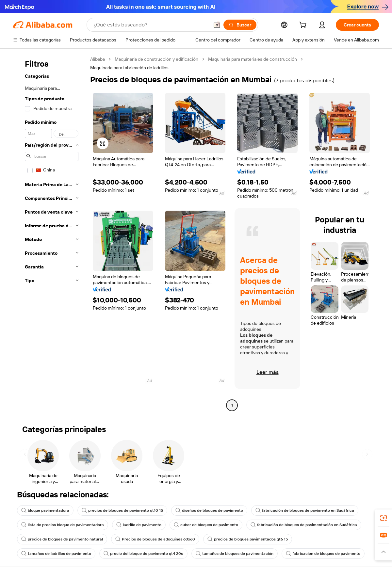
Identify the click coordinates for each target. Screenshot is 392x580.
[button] (103, 143)
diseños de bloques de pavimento (209, 510)
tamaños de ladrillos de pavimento (56, 554)
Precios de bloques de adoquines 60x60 (155, 539)
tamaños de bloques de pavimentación (235, 554)
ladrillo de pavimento (139, 525)
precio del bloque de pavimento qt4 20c (143, 554)
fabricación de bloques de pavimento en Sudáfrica (305, 510)
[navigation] (50, 233)
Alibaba (98, 59)
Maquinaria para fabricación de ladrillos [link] (129, 68)
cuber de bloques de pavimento (206, 525)
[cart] (308, 26)
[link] (384, 518)
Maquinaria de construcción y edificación (156, 59)
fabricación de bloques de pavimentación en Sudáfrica (304, 525)
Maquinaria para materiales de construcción (253, 59)
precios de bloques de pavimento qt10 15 (122, 510)
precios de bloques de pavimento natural (62, 539)
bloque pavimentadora (45, 510)
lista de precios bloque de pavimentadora (63, 525)
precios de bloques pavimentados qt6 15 (248, 539)
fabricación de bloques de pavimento (323, 554)
